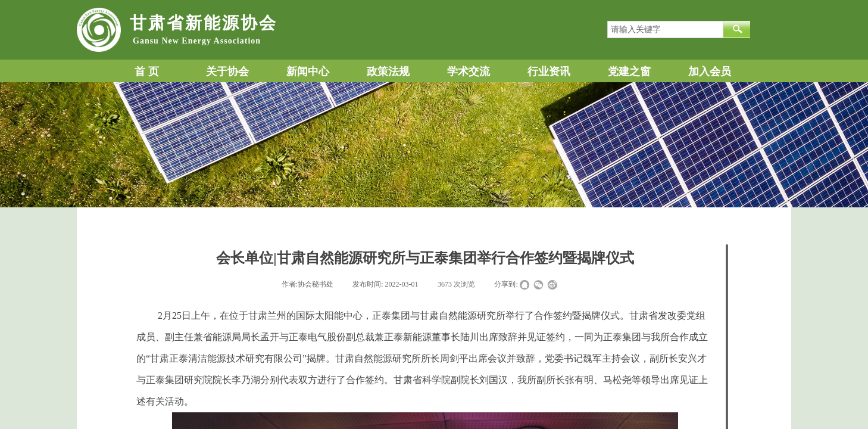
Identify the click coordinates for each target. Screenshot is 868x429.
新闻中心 (308, 71)
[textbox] (665, 29)
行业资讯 (549, 71)
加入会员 (710, 71)
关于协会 (227, 71)
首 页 (147, 71)
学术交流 (469, 71)
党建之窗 (629, 71)
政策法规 (388, 71)
